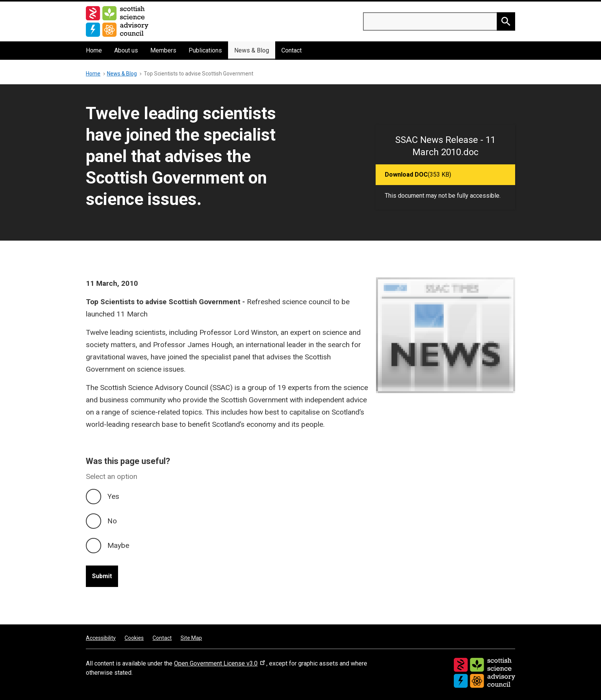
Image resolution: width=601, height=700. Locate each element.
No (112, 521)
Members (163, 50)
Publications (205, 50)
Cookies (134, 638)
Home (94, 50)
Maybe (118, 545)
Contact (291, 50)
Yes (113, 496)
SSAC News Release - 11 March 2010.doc (445, 146)
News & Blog (252, 50)
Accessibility (101, 638)
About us (126, 50)
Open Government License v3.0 (220, 663)
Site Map (191, 638)
